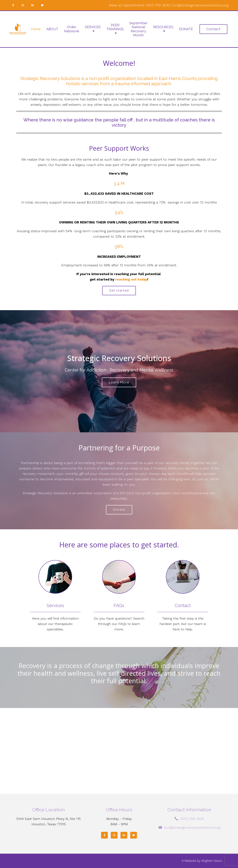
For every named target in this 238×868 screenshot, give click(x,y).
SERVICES (93, 27)
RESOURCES (163, 27)
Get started (119, 290)
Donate (119, 510)
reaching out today (131, 279)
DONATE (186, 29)
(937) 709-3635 (158, 5)
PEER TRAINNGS (115, 27)
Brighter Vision (212, 861)
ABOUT (52, 29)
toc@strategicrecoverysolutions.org (200, 5)
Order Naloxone (72, 29)
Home (36, 29)
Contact (213, 29)
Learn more (119, 382)
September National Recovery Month (138, 29)
